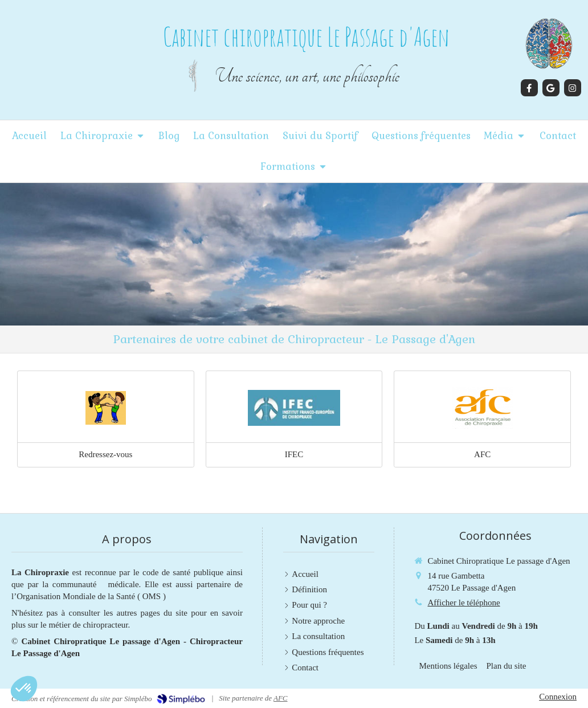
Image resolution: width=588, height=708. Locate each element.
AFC (281, 698)
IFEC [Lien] (294, 454)
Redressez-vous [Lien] (105, 454)
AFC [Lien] (482, 454)
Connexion (558, 697)
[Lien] (106, 408)
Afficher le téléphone (464, 603)
